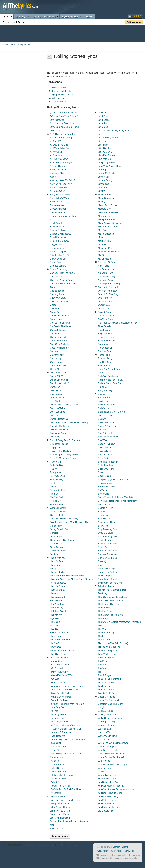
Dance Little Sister (59, 380)
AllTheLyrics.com (12, 845)
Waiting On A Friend (108, 715)
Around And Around (60, 188)
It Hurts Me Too (57, 764)
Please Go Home (106, 337)
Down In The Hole (59, 430)
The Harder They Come (110, 604)
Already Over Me (58, 166)
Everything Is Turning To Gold (65, 455)
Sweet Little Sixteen (108, 572)
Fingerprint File (57, 490)
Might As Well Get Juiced (110, 223)
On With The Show (107, 291)
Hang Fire (55, 565)
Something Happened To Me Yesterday (117, 501)
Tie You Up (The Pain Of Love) (113, 643)
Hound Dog (56, 647)
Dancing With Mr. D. (60, 383)
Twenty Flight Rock (107, 693)
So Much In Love (106, 487)
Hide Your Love (58, 604)
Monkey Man (104, 241)
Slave (101, 472)
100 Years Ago (57, 120)
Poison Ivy (103, 344)
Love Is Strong (105, 180)
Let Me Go (103, 127)
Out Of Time (104, 309)
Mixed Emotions (106, 234)
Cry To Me (55, 369)
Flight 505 (55, 494)
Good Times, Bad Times (62, 540)
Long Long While (106, 163)
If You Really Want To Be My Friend (67, 739)
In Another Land (58, 747)
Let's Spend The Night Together (113, 130)
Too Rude (103, 661)
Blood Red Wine (58, 237)
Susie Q (102, 561)
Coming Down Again (60, 316)
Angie (53, 177)
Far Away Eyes (57, 476)
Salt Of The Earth (106, 405)
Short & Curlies (105, 455)
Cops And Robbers (59, 348)
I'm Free (54, 711)
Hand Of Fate (57, 561)
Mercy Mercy (104, 216)
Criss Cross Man (58, 365)
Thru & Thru (104, 640)
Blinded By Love (58, 230)
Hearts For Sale (58, 590)
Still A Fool (103, 526)
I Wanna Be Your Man (61, 697)
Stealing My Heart (107, 522)
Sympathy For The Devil (64, 95)
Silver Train (103, 458)
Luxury (101, 191)
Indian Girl (55, 750)
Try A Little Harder (107, 682)
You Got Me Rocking (108, 796)
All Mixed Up (56, 152)
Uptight (101, 707)
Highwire (54, 618)
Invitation (54, 761)
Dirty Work (55, 401)
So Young (103, 490)
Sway (101, 565)
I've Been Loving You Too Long (65, 725)
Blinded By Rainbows (60, 234)
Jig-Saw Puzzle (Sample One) (65, 800)
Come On (55, 312)
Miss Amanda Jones (108, 227)
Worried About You (107, 775)
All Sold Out (56, 155)
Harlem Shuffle (57, 572)
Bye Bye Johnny (58, 266)
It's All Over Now (58, 779)
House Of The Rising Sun (63, 650)
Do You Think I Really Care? (64, 405)
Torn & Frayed (105, 675)
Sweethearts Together (109, 579)
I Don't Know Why (59, 672)
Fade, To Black (59, 87)
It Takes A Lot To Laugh (61, 775)
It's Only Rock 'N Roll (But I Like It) (67, 789)
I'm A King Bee (57, 707)
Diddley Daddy (57, 398)
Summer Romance (107, 554)
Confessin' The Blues (60, 326)
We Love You (104, 732)
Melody (102, 202)
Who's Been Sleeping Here (111, 754)
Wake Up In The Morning (110, 718)
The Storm (103, 618)
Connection (56, 333)
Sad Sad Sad (104, 398)
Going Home (56, 526)
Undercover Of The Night (110, 704)
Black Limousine (58, 227)
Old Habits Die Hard (108, 287)
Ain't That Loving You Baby (63, 134)
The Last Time (105, 611)
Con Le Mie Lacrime (60, 323)
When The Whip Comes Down (113, 743)
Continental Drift (58, 337)
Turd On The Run (107, 690)
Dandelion (55, 387)
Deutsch (116, 847)
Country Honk (57, 355)
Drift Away (55, 437)
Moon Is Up (104, 244)
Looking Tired (105, 170)
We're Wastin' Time (107, 736)
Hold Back (55, 629)
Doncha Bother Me (59, 419)
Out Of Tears (104, 305)
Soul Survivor (105, 504)
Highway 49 (56, 615)
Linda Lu (102, 141)
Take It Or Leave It (107, 586)
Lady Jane (103, 113)
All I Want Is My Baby (60, 148)
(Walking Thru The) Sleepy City (65, 116)
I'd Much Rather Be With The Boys (67, 704)
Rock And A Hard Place (109, 369)
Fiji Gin (53, 487)
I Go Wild (55, 679)
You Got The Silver (107, 800)
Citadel (53, 305)
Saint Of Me (104, 401)
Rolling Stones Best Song (110, 383)
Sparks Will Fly (105, 508)
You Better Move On (108, 782)
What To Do (104, 739)
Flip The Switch (58, 497)
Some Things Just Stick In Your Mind (116, 497)
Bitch (52, 220)
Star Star (102, 512)
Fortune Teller (57, 504)
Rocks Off (103, 373)
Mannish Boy (104, 195)
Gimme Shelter (59, 102)
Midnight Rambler (107, 220)
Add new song (134, 22)
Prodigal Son (104, 351)
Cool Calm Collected (60, 344)
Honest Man (56, 636)
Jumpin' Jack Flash (61, 91)
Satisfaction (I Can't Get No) (112, 412)
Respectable (104, 355)
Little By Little (105, 148)
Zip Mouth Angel (106, 811)
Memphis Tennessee (108, 212)
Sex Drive (103, 419)
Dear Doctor (56, 394)
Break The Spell (58, 252)
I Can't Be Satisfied (59, 665)
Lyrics (6, 17)
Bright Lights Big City (60, 255)
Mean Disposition (106, 198)
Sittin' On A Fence (107, 469)
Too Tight (102, 665)
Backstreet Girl (57, 205)
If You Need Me (58, 736)
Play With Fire (105, 333)
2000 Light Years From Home (64, 127)
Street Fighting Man (108, 536)
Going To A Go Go (59, 529)
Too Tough (103, 668)
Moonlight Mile (105, 248)
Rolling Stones (24, 44)
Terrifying (102, 593)
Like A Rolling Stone (108, 138)
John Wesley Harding (61, 807)
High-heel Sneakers (60, 611)
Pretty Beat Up (105, 348)
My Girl (101, 255)
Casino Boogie (57, 291)
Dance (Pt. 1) (57, 376)
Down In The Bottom (60, 426)
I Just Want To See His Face (64, 690)
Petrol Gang (104, 330)
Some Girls (103, 494)
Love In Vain (104, 177)
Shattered (103, 430)
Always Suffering (58, 170)
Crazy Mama (56, 362)
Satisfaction (104, 408)
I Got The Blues (58, 682)
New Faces (103, 266)
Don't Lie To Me (58, 408)
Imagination (56, 743)
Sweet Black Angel (107, 568)
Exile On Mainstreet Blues (63, 458)
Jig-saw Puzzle (57, 796)
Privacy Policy (102, 851)
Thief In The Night (107, 633)
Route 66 (102, 387)
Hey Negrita (56, 601)
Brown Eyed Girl (58, 259)
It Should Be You (58, 772)
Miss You (102, 230)
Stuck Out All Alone (107, 544)
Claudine (54, 309)
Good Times (56, 536)
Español (125, 847)
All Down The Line (59, 145)
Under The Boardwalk (109, 700)
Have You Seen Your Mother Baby (67, 576)
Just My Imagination (60, 818)
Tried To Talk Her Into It (109, 679)
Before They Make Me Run (63, 216)
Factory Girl (56, 462)
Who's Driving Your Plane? (111, 757)
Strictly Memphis (106, 540)
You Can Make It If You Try (111, 786)
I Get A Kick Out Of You (61, 675)
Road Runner (105, 365)
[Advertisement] (72, 33)
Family (53, 469)
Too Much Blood (106, 658)
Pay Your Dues (105, 319)
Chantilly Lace (57, 294)
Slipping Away (105, 483)
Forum (6, 22)
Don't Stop (55, 415)
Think (101, 636)
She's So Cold (105, 447)
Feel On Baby (57, 479)
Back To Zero (57, 202)
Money (101, 237)
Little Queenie (105, 152)
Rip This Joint (105, 362)
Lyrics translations (45, 17)
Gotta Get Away (58, 547)
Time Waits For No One (110, 654)
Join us (137, 16)
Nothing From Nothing (109, 284)
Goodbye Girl (57, 544)
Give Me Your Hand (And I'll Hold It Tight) (70, 522)
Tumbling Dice (105, 686)
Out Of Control (105, 301)
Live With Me (104, 159)
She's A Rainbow (106, 444)
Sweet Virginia (105, 576)
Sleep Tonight (105, 476)
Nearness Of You (106, 262)
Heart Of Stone (57, 586)
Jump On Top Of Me (60, 811)
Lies (100, 134)
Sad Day (102, 394)
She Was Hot (104, 440)
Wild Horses (58, 98)
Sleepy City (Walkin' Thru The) (113, 479)
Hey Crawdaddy (58, 597)
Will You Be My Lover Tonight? (113, 764)
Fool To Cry (56, 501)
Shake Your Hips (106, 423)
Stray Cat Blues (106, 533)
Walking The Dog (106, 722)
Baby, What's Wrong (60, 198)
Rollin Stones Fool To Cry (110, 380)
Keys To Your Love (59, 829)
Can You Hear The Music (62, 273)
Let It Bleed (104, 116)
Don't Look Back (58, 412)
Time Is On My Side (108, 650)
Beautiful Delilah (58, 212)
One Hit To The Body (108, 294)
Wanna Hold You (106, 725)
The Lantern (104, 608)
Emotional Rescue (59, 444)
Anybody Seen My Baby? (62, 180)
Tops (100, 672)
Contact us (129, 851)
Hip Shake (55, 622)
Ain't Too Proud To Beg (61, 138)
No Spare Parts (105, 273)
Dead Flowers (57, 391)
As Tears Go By (58, 191)
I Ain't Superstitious (59, 658)
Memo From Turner (107, 205)
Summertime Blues (107, 558)
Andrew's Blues (58, 173)
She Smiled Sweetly (108, 437)
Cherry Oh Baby (58, 298)
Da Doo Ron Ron (58, 373)
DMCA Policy (116, 851)
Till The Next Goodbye (109, 647)
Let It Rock (103, 123)
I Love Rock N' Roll (59, 693)
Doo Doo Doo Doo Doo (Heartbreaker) (69, 423)
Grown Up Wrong (59, 551)
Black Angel (56, 223)
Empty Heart (56, 447)
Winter (101, 772)
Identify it (22, 17)
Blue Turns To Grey (60, 241)
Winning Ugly (104, 768)
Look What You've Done (110, 166)
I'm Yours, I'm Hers (59, 722)
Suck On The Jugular (108, 551)
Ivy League (55, 793)
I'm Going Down (58, 715)
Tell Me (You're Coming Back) (112, 590)
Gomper (54, 533)
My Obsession (105, 259)
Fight (52, 483)
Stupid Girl (103, 547)
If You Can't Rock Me (60, 732)
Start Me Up (104, 519)
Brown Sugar (56, 262)
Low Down (103, 188)
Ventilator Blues (106, 711)
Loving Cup (104, 184)
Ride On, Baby (105, 358)
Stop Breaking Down (108, 529)
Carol (53, 287)
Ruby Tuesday (105, 391)
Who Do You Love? (107, 750)
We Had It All (104, 729)
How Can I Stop (58, 654)
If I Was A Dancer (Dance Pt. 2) (65, 729)
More (89, 17)
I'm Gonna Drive (58, 718)
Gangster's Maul (58, 508)
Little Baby (103, 145)
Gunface (54, 554)
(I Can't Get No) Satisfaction (64, 113)
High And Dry (57, 608)
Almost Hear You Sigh (61, 163)
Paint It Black (104, 312)
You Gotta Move (106, 804)
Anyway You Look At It (61, 184)
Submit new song (60, 836)
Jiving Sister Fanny (59, 804)
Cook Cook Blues (59, 341)
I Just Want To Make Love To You (66, 686)
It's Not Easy (56, 782)
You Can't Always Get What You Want (116, 789)
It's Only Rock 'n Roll (60, 786)
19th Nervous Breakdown (62, 123)
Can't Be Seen (57, 277)
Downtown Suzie (58, 433)
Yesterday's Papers (107, 779)
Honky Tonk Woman (60, 640)
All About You (57, 141)
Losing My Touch (106, 173)
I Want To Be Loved (60, 700)
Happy (53, 568)
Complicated (56, 319)
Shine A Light (104, 451)
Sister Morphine (106, 465)
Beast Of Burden (58, 209)
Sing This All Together (109, 462)
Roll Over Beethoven (108, 376)
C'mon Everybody (59, 269)
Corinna (54, 351)
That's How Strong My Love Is (113, 601)
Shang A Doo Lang (107, 426)
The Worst (103, 629)
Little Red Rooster (107, 155)
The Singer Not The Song (110, 615)
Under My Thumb (106, 697)
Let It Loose (104, 120)
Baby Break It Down (60, 195)
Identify (60, 845)
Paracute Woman (106, 316)
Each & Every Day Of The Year (65, 440)
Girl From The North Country (64, 519)
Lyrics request (71, 17)
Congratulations (58, 330)
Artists (13, 44)
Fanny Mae (56, 472)
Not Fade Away (105, 280)
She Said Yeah (105, 433)
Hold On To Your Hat (60, 633)
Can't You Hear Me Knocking (64, 284)
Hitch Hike (55, 626)
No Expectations (106, 269)
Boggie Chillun (57, 244)
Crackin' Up (56, 358)
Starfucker (103, 515)
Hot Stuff (54, 643)
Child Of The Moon (59, 301)
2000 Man (55, 130)
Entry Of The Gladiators (62, 451)
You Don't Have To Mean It (111, 793)
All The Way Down (59, 159)
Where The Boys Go (108, 747)
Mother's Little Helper (108, 252)
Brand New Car (58, 248)
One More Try (105, 298)
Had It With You (58, 558)
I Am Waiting (56, 661)
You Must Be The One (109, 807)
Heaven (54, 593)
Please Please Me (107, 341)
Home (5, 44)
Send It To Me (105, 415)
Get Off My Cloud (59, 512)
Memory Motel (105, 209)
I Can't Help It (57, 668)
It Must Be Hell (57, 768)
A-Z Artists (19, 22)
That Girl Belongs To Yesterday (113, 597)
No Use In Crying (106, 277)
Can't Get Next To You (61, 280)
